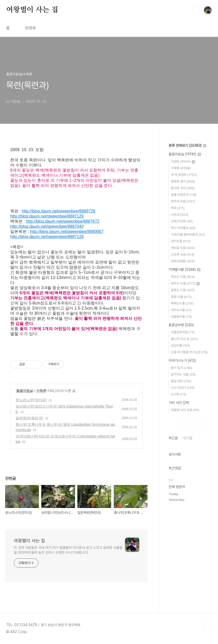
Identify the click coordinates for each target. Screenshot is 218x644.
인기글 (188, 438)
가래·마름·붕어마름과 (188, 235)
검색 (196, 10)
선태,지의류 (182, 221)
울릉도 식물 (183, 290)
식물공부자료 (183, 332)
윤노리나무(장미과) (31, 400)
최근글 (173, 438)
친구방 (179, 394)
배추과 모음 (183, 201)
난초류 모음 (183, 255)
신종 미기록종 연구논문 (189, 352)
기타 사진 (179, 403)
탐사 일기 (181, 368)
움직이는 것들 (183, 374)
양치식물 (181, 241)
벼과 (178, 208)
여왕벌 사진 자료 (185, 410)
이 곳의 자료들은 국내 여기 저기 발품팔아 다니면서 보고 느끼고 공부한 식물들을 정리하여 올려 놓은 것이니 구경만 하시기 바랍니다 (68, 550)
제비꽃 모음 (183, 248)
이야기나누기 (182, 360)
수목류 (41, 391)
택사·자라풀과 (183, 228)
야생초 (183, 161)
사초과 (180, 215)
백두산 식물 (183, 277)
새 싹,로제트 (184, 175)
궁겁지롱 (180, 346)
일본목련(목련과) (29, 418)
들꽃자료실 (24, 391)
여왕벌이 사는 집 (32, 10)
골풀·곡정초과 (184, 195)
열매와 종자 (183, 181)
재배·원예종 (183, 261)
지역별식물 (184, 269)
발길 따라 (181, 381)
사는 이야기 (183, 388)
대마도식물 (181, 310)
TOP (208, 627)
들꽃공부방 (181, 325)
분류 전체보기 (187, 145)
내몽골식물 (181, 317)
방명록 (30, 28)
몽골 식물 (181, 297)
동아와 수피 (183, 188)
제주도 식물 (185, 283)
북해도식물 (182, 303)
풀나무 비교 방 (184, 339)
